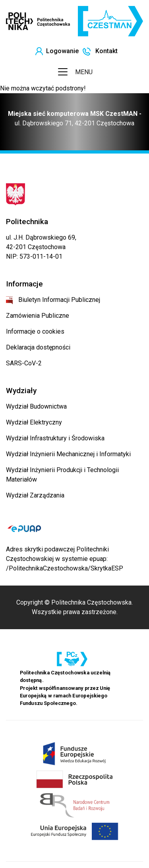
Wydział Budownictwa (36, 406)
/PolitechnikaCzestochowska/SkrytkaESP (65, 568)
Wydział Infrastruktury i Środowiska (55, 438)
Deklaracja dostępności (38, 347)
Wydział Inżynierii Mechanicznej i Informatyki (68, 454)
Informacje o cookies (35, 331)
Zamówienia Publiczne (38, 316)
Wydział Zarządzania (35, 495)
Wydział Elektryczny (34, 422)
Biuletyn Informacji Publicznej (53, 300)
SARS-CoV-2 (24, 363)
